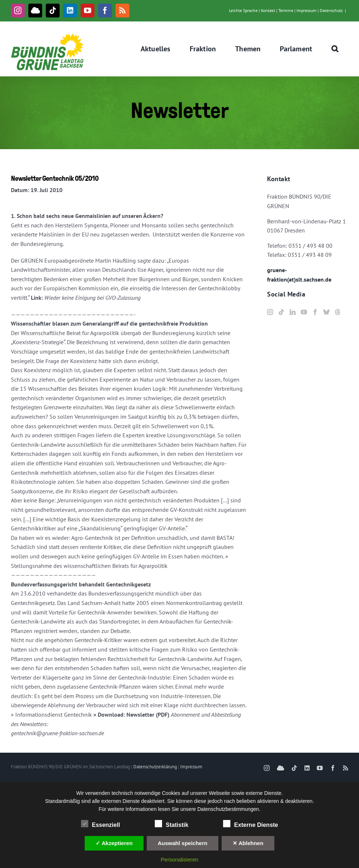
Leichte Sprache (243, 10)
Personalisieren (179, 859)
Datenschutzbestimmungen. (229, 809)
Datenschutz (331, 10)
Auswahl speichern (183, 843)
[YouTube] (304, 312)
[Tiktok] (281, 312)
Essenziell (100, 824)
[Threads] (338, 312)
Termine (286, 10)
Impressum (306, 10)
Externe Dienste (251, 824)
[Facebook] (315, 312)
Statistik (172, 824)
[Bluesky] (326, 312)
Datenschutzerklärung (155, 767)
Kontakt (268, 10)
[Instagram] (270, 312)
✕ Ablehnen (248, 843)
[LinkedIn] (293, 312)
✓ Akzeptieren (114, 843)
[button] (335, 49)
